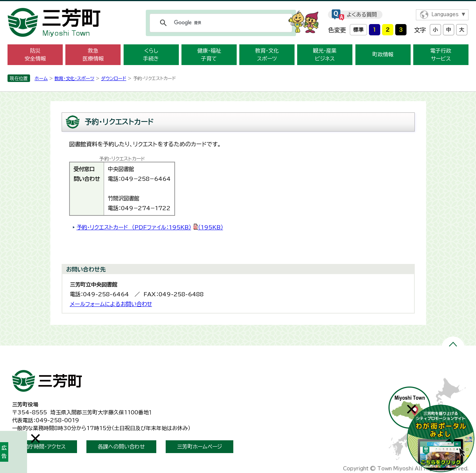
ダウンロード (114, 78)
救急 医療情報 (93, 55)
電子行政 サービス (441, 55)
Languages (445, 14)
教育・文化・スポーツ (74, 78)
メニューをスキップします (238, 5)
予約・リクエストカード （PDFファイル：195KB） (150, 227)
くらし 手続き (151, 55)
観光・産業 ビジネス (325, 55)
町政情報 (383, 55)
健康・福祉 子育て (209, 55)
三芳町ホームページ (199, 447)
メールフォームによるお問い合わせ (111, 304)
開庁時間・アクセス (45, 447)
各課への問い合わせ (121, 447)
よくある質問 (362, 15)
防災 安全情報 (35, 55)
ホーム (41, 78)
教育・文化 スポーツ (267, 55)
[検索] (220, 23)
